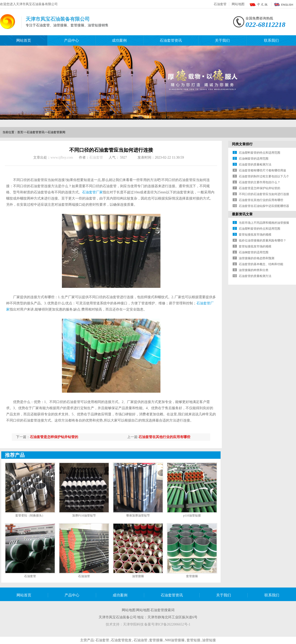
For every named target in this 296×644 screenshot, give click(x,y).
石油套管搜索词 (162, 610)
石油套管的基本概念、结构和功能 (261, 264)
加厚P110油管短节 (84, 515)
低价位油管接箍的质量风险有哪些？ (262, 240)
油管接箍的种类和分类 (254, 270)
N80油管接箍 (175, 640)
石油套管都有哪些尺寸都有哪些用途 (262, 170)
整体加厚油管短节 (138, 515)
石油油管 (84, 576)
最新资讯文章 (242, 214)
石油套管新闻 (56, 132)
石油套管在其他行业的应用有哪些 (164, 437)
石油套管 (220, 4)
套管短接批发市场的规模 (255, 235)
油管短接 (209, 640)
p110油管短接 (192, 515)
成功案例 (119, 40)
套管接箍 (192, 576)
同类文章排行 (242, 144)
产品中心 (71, 40)
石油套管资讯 (171, 40)
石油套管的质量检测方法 (255, 165)
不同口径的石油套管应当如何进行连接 (264, 194)
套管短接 (193, 640)
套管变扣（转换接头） (30, 515)
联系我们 (271, 40)
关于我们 (222, 40)
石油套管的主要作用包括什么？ (260, 182)
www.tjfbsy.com (62, 157)
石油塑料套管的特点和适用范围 (260, 153)
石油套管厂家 (92, 192)
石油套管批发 (121, 640)
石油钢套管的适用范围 (254, 159)
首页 (20, 132)
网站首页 (24, 40)
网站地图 (238, 4)
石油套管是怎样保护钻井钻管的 (54, 437)
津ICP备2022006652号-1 (172, 624)
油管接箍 (138, 576)
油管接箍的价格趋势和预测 (257, 258)
